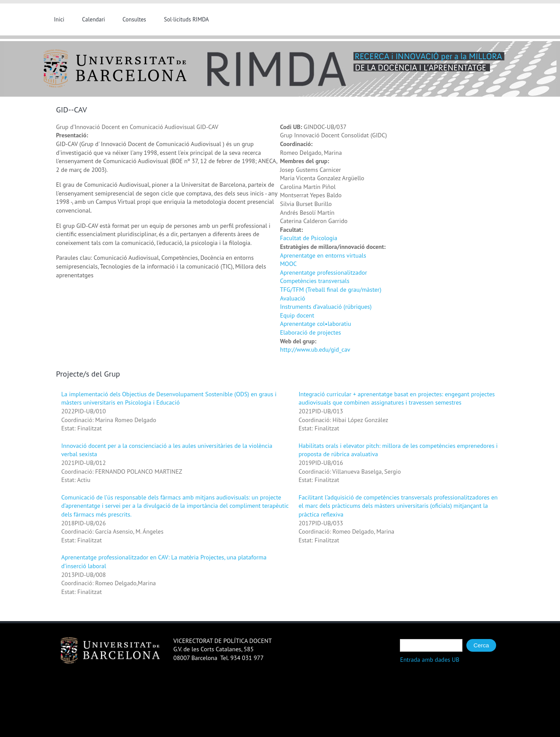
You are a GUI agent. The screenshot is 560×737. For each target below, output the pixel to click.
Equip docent (297, 315)
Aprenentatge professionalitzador (324, 272)
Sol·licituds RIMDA (187, 19)
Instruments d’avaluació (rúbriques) (326, 307)
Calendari (94, 19)
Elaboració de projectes (310, 332)
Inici (59, 19)
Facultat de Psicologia (309, 238)
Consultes (134, 19)
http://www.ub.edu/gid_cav (315, 349)
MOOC (288, 264)
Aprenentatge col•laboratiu (315, 324)
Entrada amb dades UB (430, 660)
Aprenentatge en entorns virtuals (323, 255)
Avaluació (293, 298)
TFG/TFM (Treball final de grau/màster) (331, 290)
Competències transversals (315, 281)
